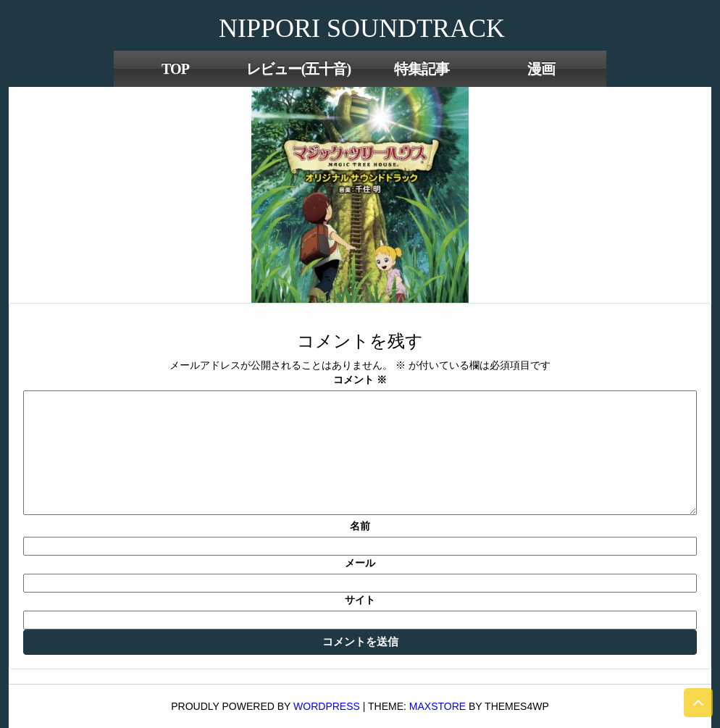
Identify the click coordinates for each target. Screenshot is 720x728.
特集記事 (422, 69)
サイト (360, 600)
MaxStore (438, 706)
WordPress (327, 706)
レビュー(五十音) (298, 69)
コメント (360, 380)
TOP (175, 69)
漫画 (541, 69)
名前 (360, 526)
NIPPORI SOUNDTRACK (362, 28)
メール (360, 563)
